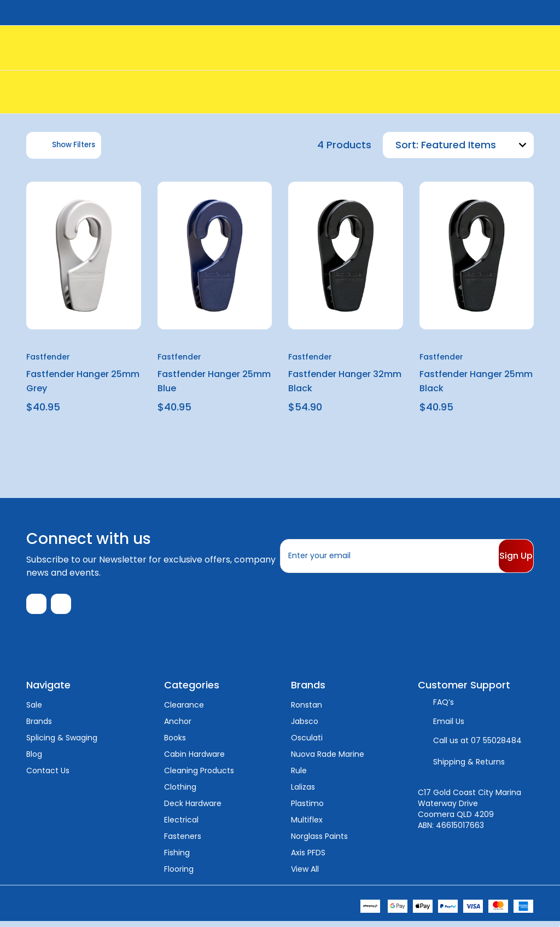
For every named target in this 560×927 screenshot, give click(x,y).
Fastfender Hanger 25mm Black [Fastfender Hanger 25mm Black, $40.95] (476, 381)
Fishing (177, 858)
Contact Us (48, 776)
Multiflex (307, 825)
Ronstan (307, 710)
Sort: (407, 145)
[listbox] (476, 145)
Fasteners (183, 842)
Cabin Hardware (194, 760)
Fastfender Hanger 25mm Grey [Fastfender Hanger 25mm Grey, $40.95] (83, 381)
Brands (39, 727)
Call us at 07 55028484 (477, 746)
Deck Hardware (193, 809)
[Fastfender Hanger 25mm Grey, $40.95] (84, 256)
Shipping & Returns (469, 767)
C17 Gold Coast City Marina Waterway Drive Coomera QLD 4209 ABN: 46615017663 (469, 814)
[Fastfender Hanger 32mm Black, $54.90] (346, 256)
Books (175, 743)
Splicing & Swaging (62, 743)
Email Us (449, 727)
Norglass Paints (319, 842)
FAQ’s (444, 708)
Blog (34, 760)
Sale (34, 710)
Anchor (178, 727)
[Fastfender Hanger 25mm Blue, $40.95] (215, 256)
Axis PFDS (308, 858)
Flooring (179, 874)
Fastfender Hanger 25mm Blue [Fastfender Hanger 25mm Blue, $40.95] (214, 381)
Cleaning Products (199, 776)
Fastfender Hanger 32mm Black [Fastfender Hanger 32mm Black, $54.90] (345, 381)
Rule (299, 776)
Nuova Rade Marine (328, 760)
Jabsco (305, 727)
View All (305, 874)
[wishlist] (106, 199)
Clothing (180, 792)
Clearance (184, 710)
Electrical (181, 825)
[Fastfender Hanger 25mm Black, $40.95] (477, 256)
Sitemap (164, 909)
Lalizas (303, 792)
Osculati (307, 743)
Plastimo (307, 809)
